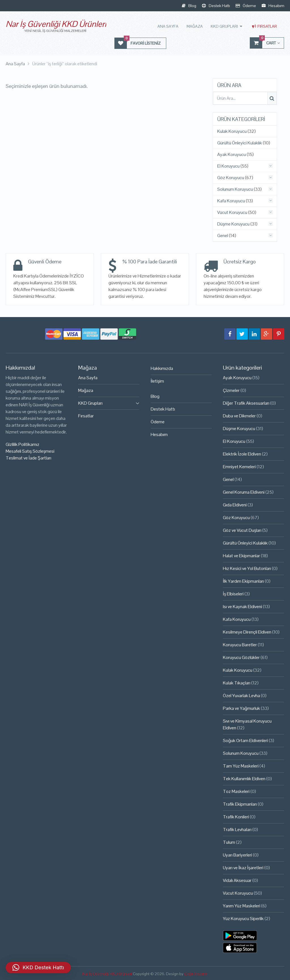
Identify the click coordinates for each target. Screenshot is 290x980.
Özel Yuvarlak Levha (241, 696)
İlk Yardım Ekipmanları (243, 581)
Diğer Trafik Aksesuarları (246, 403)
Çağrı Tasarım (196, 974)
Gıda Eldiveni (235, 505)
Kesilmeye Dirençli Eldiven (247, 632)
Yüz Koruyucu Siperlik (243, 919)
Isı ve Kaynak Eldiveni (242, 607)
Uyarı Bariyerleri (237, 855)
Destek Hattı (216, 6)
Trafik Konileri (236, 817)
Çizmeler (231, 390)
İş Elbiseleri (233, 594)
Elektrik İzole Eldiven (242, 454)
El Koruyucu (228, 166)
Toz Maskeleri (236, 791)
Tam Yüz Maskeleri (241, 766)
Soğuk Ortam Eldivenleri (245, 741)
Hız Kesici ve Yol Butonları (247, 568)
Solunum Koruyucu (235, 189)
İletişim (157, 381)
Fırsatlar (265, 26)
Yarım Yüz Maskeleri (242, 906)
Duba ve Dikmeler (239, 416)
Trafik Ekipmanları (240, 804)
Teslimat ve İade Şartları (28, 458)
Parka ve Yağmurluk (241, 708)
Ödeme (246, 6)
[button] (38, 968)
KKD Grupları (225, 26)
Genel (223, 236)
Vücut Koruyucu (232, 213)
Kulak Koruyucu (232, 131)
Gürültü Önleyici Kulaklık (240, 143)
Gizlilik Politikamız (23, 444)
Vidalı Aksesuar (237, 880)
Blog (189, 6)
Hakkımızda (162, 368)
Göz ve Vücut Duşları (242, 530)
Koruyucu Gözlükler (241, 657)
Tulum (229, 842)
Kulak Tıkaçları (237, 683)
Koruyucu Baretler (240, 645)
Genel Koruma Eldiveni (244, 492)
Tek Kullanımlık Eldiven (244, 779)
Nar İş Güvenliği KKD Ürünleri (56, 24)
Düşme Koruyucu (233, 224)
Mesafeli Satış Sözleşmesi (30, 451)
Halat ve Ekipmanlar (241, 556)
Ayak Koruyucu (232, 155)
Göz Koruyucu (231, 178)
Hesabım (273, 6)
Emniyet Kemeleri (239, 467)
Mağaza (195, 26)
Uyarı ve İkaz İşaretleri (243, 868)
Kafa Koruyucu (231, 201)
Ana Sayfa (169, 26)
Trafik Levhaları (237, 830)
